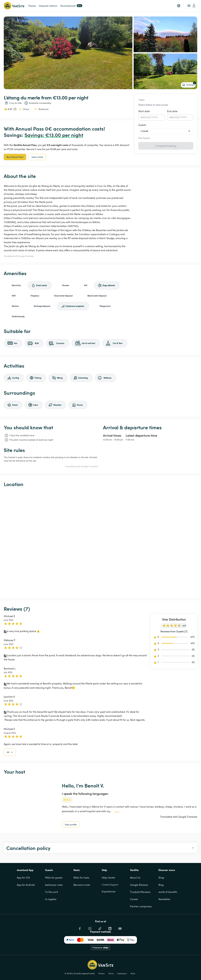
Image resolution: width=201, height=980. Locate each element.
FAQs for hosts (81, 878)
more (117, 812)
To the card (51, 892)
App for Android (26, 885)
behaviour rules (54, 885)
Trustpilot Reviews (140, 892)
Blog (161, 885)
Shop (161, 878)
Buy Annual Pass (15, 157)
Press (133, 973)
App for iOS (23, 878)
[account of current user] (191, 6)
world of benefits (168, 892)
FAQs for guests (54, 878)
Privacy (102, 973)
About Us (135, 878)
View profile (71, 825)
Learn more (37, 157)
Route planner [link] (71, 6)
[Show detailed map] (100, 543)
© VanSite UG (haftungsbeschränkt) (80, 973)
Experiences (109, 891)
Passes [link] (32, 6)
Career (134, 899)
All (10, 752)
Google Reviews (139, 885)
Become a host (82, 885)
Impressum (122, 973)
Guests (142, 125)
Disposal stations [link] (48, 6)
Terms (111, 973)
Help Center (109, 878)
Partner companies (141, 906)
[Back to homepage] (14, 6)
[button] (179, 6)
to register (51, 899)
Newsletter (164, 899)
